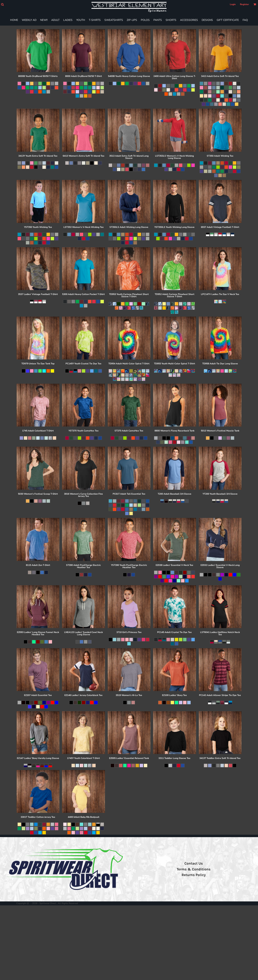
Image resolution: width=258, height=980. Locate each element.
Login (233, 4)
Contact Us (194, 863)
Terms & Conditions (194, 869)
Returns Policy (194, 875)
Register (244, 4)
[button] (2, 4)
